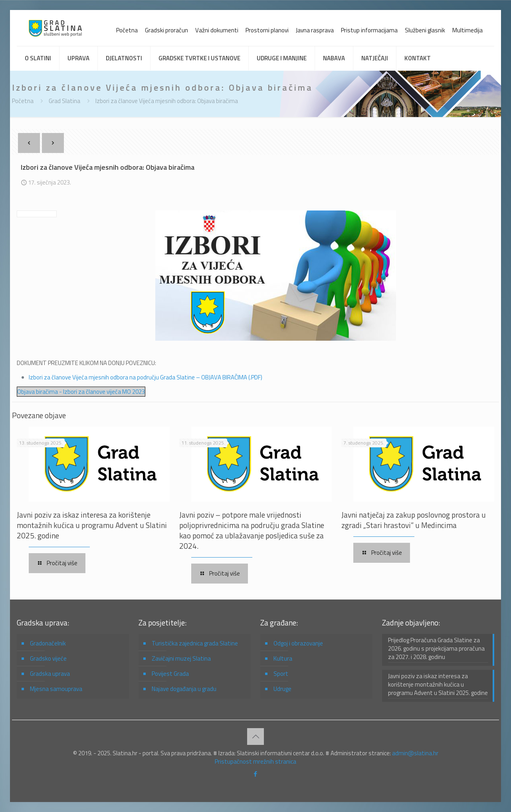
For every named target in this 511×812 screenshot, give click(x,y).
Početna (127, 30)
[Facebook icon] (256, 774)
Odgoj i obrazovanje (298, 643)
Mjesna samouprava (56, 689)
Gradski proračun (166, 30)
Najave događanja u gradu (184, 689)
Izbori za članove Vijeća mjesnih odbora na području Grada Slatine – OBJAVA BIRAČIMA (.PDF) (146, 377)
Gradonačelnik (48, 643)
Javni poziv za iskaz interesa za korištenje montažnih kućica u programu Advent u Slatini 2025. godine (92, 525)
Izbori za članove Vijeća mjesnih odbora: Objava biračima (167, 101)
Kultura (283, 658)
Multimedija (467, 30)
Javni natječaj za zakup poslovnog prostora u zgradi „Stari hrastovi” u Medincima (414, 520)
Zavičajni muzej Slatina (181, 658)
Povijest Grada (170, 674)
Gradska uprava (50, 674)
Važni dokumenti (217, 30)
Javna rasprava (315, 30)
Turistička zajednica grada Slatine (195, 643)
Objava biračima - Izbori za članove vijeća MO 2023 (81, 392)
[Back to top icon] (255, 737)
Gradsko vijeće (48, 658)
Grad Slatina (64, 101)
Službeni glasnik (425, 30)
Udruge (282, 689)
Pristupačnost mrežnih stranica (255, 761)
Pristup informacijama (369, 30)
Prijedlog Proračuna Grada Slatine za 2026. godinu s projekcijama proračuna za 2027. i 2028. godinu (436, 649)
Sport (281, 674)
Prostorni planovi (267, 30)
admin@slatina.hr (415, 753)
